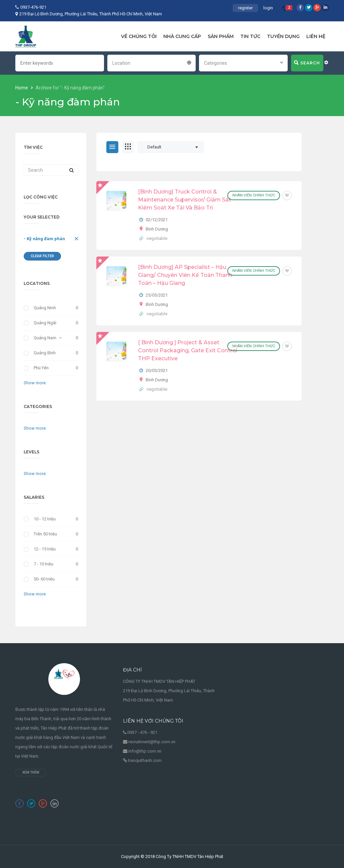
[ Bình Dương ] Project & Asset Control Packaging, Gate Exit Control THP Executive (188, 350)
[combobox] (152, 62)
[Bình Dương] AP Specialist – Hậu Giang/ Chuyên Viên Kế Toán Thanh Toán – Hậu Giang (185, 275)
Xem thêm (31, 772)
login (268, 8)
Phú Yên (41, 368)
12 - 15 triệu (45, 549)
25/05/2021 (157, 295)
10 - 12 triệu (45, 519)
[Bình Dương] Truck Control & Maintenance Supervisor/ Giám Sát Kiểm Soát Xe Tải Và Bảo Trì (184, 200)
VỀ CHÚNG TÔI (139, 36)
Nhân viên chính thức (254, 195)
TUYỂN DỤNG (283, 36)
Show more (35, 383)
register (245, 8)
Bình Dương (157, 229)
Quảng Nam (45, 338)
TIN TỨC (250, 36)
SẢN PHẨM (221, 36)
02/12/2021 (157, 220)
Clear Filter (42, 256)
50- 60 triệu (44, 579)
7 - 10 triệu (43, 564)
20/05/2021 (157, 370)
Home (22, 88)
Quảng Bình (45, 353)
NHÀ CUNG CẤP (182, 36)
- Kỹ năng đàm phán (44, 239)
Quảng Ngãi (45, 323)
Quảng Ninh (45, 308)
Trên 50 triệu (45, 534)
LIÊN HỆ (316, 36)
